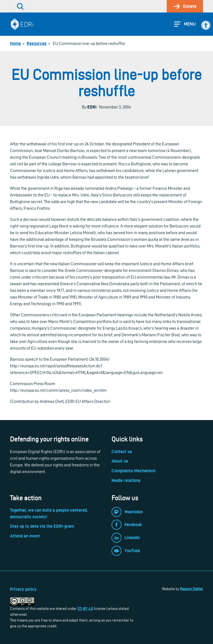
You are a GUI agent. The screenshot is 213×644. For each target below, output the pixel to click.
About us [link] (120, 461)
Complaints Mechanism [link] (134, 471)
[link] (206, 25)
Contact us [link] (122, 452)
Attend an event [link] (25, 536)
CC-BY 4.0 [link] (85, 608)
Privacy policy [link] (23, 589)
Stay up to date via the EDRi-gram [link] (42, 526)
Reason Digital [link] (192, 589)
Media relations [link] (126, 480)
